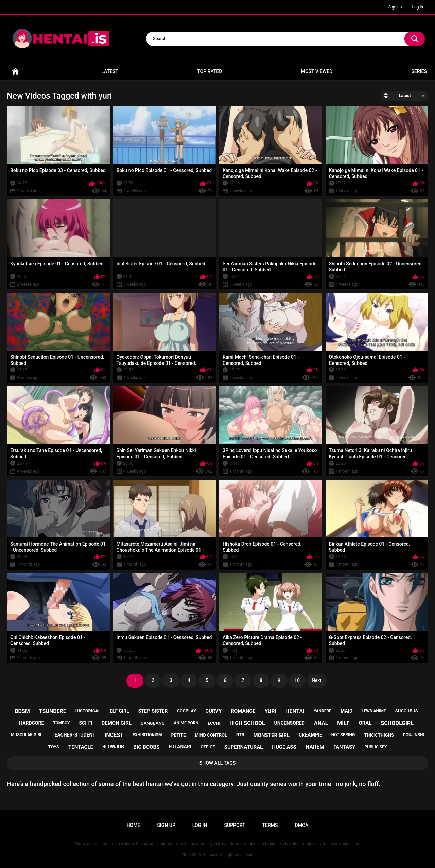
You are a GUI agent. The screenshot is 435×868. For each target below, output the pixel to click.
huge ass (284, 747)
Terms (270, 825)
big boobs (146, 747)
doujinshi (414, 735)
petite (178, 735)
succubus (407, 711)
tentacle (81, 747)
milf (343, 723)
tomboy (61, 723)
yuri (270, 711)
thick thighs (379, 735)
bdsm (22, 711)
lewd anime (374, 711)
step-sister (153, 711)
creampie (310, 735)
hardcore (31, 723)
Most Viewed (317, 71)
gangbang (153, 723)
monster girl (271, 735)
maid (346, 711)
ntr (240, 735)
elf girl (119, 711)
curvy (213, 711)
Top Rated (210, 71)
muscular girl (27, 735)
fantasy (344, 747)
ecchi (214, 723)
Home (15, 72)
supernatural (244, 747)
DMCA (302, 825)
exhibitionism (147, 735)
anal (321, 723)
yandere (323, 711)
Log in (417, 7)
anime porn (186, 723)
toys (54, 747)
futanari (180, 747)
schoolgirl (397, 723)
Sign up (395, 7)
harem (315, 747)
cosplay (186, 711)
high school (247, 723)
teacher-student (74, 735)
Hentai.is (210, 855)
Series (419, 71)
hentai (295, 711)
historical (88, 711)
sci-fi (85, 723)
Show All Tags (218, 763)
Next (317, 680)
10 (297, 680)
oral (365, 723)
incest (114, 735)
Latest (110, 71)
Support (235, 825)
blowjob (113, 747)
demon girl (117, 723)
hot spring (343, 735)
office (208, 747)
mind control (211, 735)
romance (243, 711)
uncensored (290, 723)
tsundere (53, 711)
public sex (376, 747)
